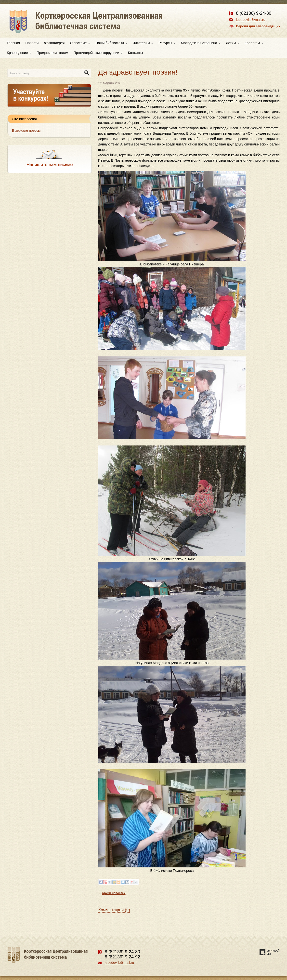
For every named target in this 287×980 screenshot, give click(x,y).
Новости (32, 43)
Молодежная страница (201, 43)
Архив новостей (114, 893)
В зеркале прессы (26, 131)
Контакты (135, 53)
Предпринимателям (52, 53)
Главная (13, 43)
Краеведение (19, 53)
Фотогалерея (54, 43)
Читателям (143, 43)
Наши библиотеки (111, 43)
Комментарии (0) (114, 910)
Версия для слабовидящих (258, 26)
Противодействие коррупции (98, 53)
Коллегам (254, 43)
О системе (80, 43)
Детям (233, 43)
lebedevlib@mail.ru (251, 20)
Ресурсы (167, 43)
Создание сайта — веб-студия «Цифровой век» (270, 952)
